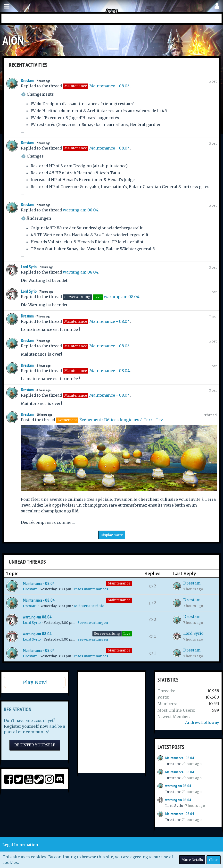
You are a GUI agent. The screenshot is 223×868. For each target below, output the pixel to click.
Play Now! (35, 682)
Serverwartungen (93, 623)
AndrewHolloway (202, 722)
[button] (7, 6)
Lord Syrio (29, 267)
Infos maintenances (91, 589)
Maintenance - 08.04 (110, 86)
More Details (192, 860)
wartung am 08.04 (81, 210)
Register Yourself (35, 745)
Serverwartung (107, 634)
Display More (112, 535)
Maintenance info (89, 606)
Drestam (27, 80)
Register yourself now (26, 726)
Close (214, 860)
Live (127, 634)
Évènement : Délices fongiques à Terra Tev (121, 420)
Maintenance (119, 583)
